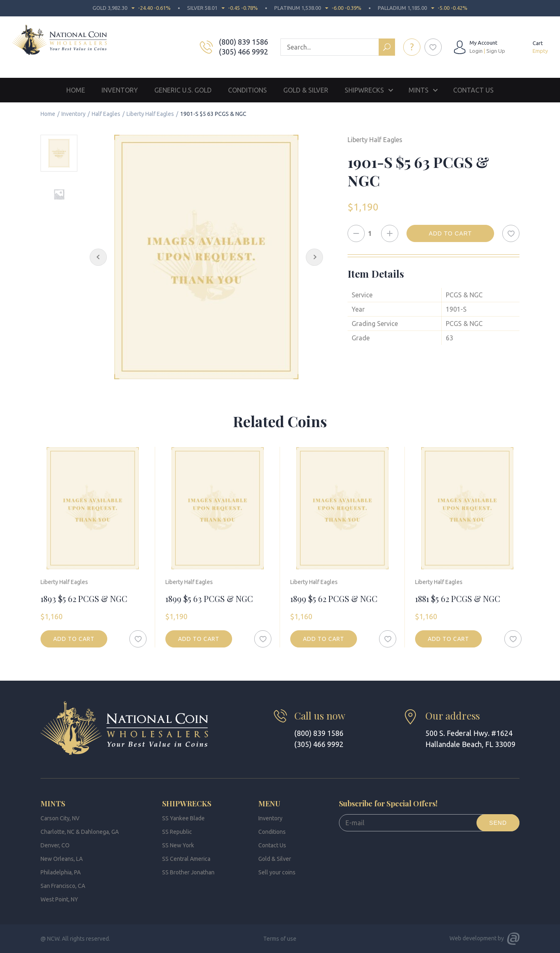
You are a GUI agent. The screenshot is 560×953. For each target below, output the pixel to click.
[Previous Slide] (98, 257)
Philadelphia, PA (61, 872)
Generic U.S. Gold (183, 90)
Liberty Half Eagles (150, 114)
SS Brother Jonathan (188, 872)
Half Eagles (106, 114)
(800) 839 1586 (244, 42)
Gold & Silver (306, 90)
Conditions (247, 90)
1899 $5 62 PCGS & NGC (334, 599)
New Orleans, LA (62, 859)
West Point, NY (59, 899)
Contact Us (473, 90)
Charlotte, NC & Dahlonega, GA (80, 832)
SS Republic (177, 832)
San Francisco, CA (63, 886)
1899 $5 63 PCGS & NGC (209, 599)
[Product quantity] (373, 233)
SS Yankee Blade (183, 818)
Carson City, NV (60, 818)
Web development (473, 938)
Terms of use (280, 939)
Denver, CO (55, 845)
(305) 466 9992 (244, 52)
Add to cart (450, 233)
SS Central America (186, 859)
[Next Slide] (314, 257)
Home (76, 90)
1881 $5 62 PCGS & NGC (458, 599)
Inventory (120, 90)
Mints (419, 90)
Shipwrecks (364, 90)
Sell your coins (277, 872)
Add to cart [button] (74, 639)
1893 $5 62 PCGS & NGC (84, 599)
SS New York (178, 845)
